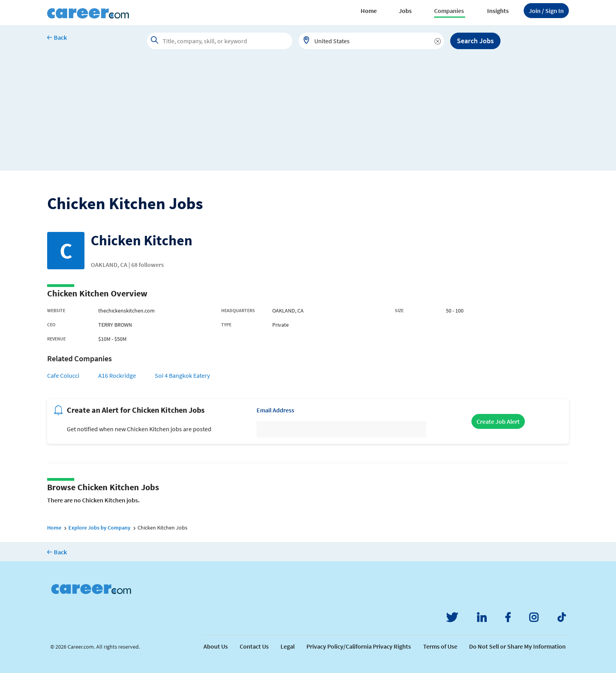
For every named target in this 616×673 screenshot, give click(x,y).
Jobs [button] (405, 11)
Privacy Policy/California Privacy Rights (359, 646)
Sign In (546, 11)
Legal (288, 646)
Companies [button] (449, 11)
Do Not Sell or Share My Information (517, 646)
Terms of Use (440, 646)
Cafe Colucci (63, 375)
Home (369, 11)
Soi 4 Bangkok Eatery (182, 375)
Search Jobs (475, 41)
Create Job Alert (498, 421)
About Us (216, 646)
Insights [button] (498, 11)
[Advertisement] (308, 116)
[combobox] (371, 41)
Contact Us (254, 646)
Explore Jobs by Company (99, 528)
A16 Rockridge (117, 375)
